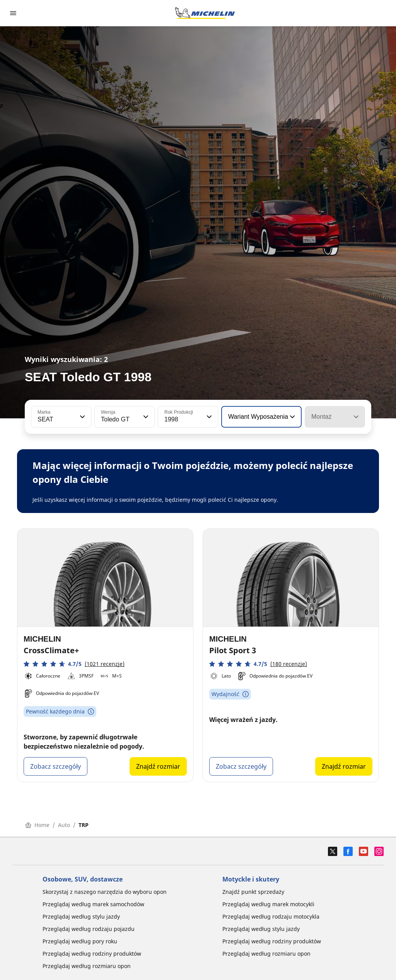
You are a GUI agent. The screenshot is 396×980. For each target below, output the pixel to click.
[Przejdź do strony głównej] (205, 13)
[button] (82, 417)
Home (37, 825)
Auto (64, 825)
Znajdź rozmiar (158, 766)
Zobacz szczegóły (55, 766)
